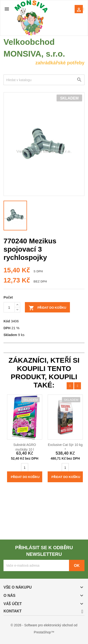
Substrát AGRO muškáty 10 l (25, 447)
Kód (7, 321)
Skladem (10, 335)
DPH (7, 328)
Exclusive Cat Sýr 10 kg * (65, 447)
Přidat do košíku (47, 308)
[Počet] (9, 307)
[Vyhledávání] (44, 80)
